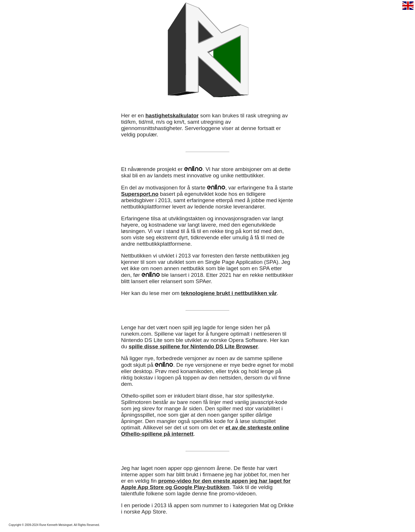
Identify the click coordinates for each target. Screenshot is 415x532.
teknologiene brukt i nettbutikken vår (229, 293)
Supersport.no (140, 194)
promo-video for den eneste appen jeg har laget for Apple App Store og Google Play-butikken (206, 484)
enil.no (193, 169)
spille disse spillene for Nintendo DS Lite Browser (193, 346)
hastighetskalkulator (172, 115)
